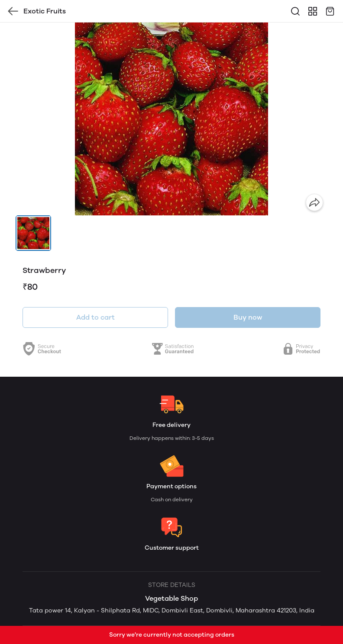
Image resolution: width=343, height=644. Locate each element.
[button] (33, 233)
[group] (171, 119)
